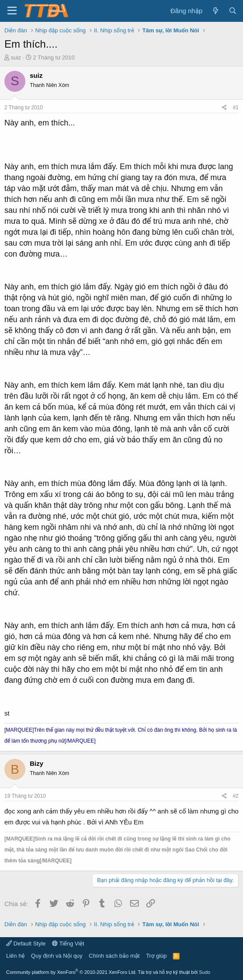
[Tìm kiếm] (233, 11)
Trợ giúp (156, 956)
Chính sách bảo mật (114, 956)
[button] (12, 11)
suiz (16, 57)
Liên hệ (15, 956)
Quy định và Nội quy (57, 956)
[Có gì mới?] (215, 11)
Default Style (26, 944)
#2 (236, 796)
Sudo (204, 972)
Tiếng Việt (68, 944)
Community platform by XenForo (71, 972)
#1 (236, 108)
